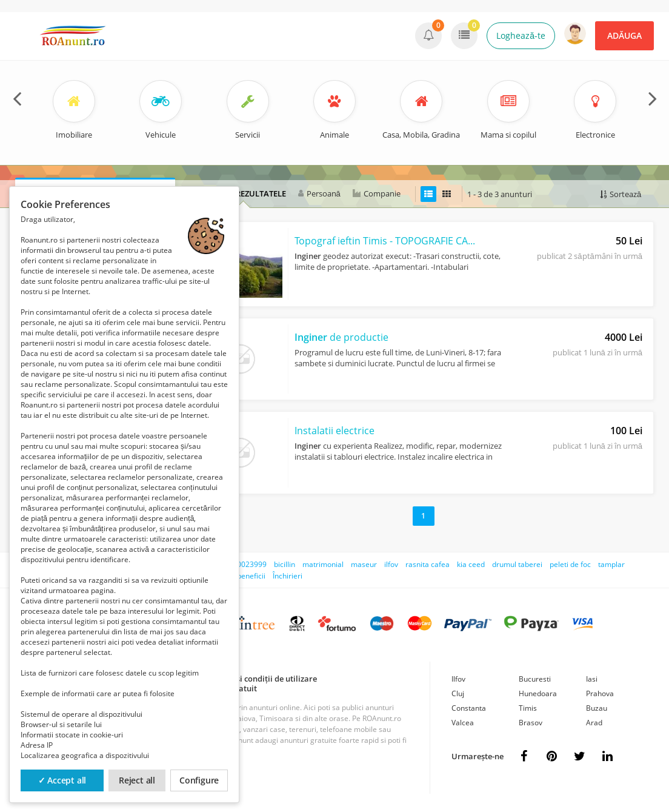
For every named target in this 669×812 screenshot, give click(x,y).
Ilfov (458, 679)
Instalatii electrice (334, 431)
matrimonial (323, 564)
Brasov (531, 723)
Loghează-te (521, 35)
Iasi (592, 679)
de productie (341, 337)
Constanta (469, 708)
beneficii (251, 576)
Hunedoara (538, 693)
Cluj (458, 693)
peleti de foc (570, 564)
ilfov (391, 564)
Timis (528, 708)
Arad (594, 723)
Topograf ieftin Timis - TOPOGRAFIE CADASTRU (385, 241)
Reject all (137, 780)
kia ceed (471, 564)
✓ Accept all (62, 780)
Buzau (597, 708)
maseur (364, 564)
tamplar (611, 564)
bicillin (285, 564)
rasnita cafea (428, 564)
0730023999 (245, 564)
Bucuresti (535, 679)
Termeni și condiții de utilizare (260, 679)
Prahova (600, 693)
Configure (199, 780)
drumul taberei (517, 564)
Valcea (463, 723)
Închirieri (288, 576)
